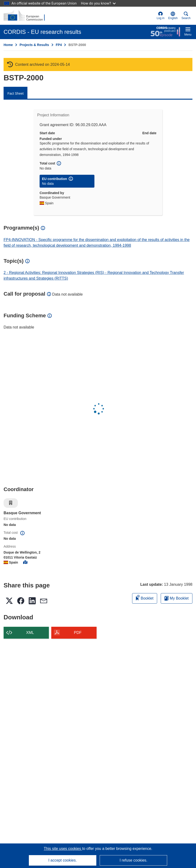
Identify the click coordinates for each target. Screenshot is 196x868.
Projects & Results (34, 45)
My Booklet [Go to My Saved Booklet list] (177, 598)
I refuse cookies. (133, 860)
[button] (173, 16)
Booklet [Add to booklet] (145, 598)
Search (186, 16)
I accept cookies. (63, 860)
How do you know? (98, 3)
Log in (161, 16)
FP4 (59, 45)
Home (8, 45)
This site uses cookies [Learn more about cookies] (63, 849)
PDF (78, 633)
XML (30, 633)
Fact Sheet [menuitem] (15, 93)
